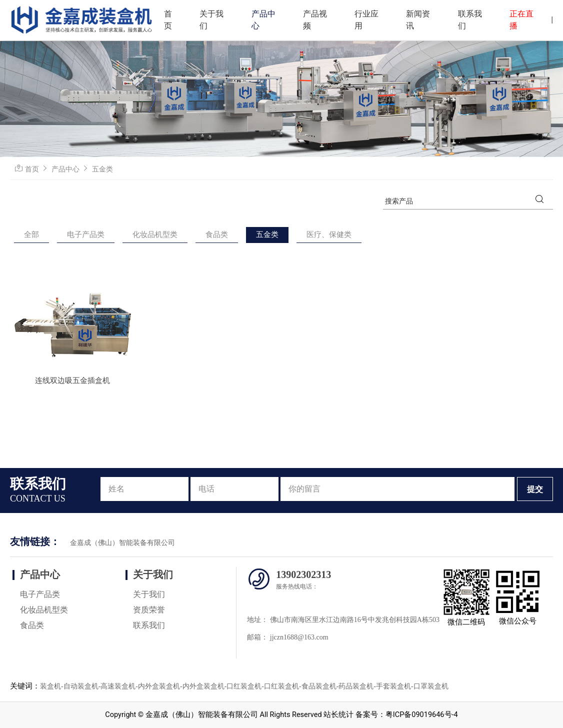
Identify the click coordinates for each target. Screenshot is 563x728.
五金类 (102, 169)
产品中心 (263, 20)
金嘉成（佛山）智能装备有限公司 (122, 543)
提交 (535, 489)
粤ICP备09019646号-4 (422, 715)
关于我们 (211, 20)
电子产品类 (86, 234)
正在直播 (521, 20)
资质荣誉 (149, 610)
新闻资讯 (418, 20)
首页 (168, 20)
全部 (31, 234)
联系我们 (470, 20)
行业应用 (366, 20)
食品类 (217, 234)
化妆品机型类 (155, 234)
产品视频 (315, 20)
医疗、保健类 (329, 234)
